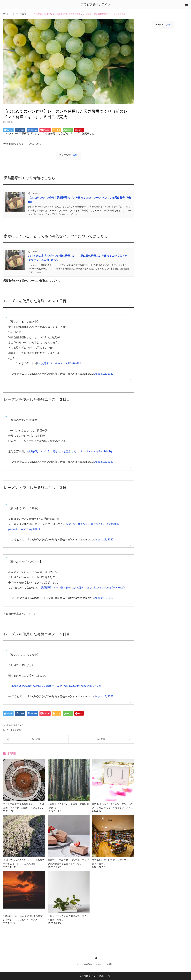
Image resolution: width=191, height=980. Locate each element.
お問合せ (111, 964)
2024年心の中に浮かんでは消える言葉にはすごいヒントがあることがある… (24, 918)
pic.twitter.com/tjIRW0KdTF (65, 363)
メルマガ (99, 964)
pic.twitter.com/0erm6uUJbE (85, 686)
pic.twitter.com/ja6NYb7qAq (96, 451)
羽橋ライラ (18, 725)
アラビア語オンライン (96, 5)
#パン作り (63, 686)
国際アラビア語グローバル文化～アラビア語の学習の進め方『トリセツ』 (68, 862)
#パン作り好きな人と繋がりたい (60, 451)
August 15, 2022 (104, 374)
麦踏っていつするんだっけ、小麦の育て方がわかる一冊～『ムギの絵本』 (24, 862)
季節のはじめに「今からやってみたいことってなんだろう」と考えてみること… (113, 806)
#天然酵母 (43, 363)
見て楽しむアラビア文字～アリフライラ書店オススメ (113, 862)
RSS (96, 957)
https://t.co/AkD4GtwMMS (27, 686)
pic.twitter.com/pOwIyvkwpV (109, 588)
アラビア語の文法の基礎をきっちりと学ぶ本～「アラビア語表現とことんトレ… (24, 806)
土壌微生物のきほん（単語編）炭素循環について (68, 806)
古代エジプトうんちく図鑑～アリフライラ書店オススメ (68, 918)
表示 (75, 155)
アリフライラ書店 (18, 14)
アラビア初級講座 (84, 964)
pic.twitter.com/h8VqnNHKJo (25, 529)
